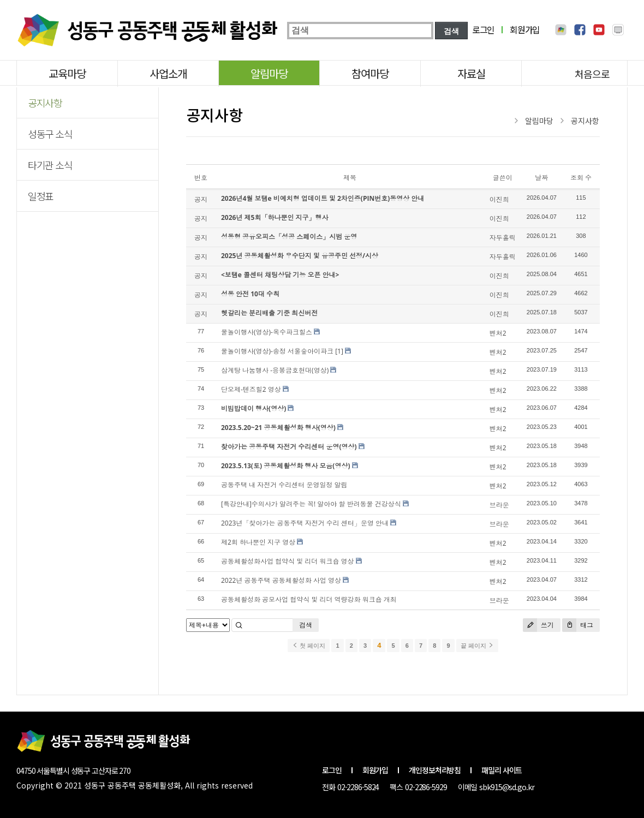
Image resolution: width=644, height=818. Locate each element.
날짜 (541, 178)
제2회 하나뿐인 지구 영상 (258, 542)
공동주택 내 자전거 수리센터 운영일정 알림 (284, 485)
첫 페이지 (309, 646)
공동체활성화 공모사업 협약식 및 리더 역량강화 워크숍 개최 (309, 599)
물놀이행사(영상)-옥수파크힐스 (267, 332)
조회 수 (581, 178)
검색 (306, 625)
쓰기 (538, 625)
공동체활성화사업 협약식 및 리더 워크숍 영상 (288, 561)
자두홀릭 (503, 238)
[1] (339, 351)
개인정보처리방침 (435, 770)
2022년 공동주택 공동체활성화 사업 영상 (281, 580)
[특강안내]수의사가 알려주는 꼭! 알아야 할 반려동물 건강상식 (311, 504)
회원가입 (525, 29)
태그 (578, 625)
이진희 (499, 199)
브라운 (499, 505)
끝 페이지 (477, 646)
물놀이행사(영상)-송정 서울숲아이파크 (277, 351)
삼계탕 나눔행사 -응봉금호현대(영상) (275, 370)
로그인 (483, 29)
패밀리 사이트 (502, 770)
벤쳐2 (498, 333)
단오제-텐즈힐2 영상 (251, 389)
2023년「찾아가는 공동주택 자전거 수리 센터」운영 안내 (305, 523)
